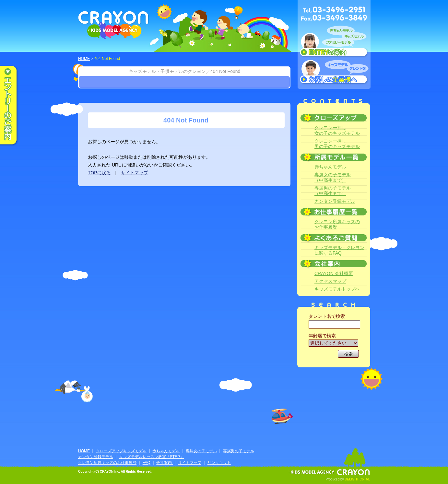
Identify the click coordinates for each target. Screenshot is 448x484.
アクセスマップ (330, 281)
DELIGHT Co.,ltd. (357, 479)
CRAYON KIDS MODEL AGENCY (114, 25)
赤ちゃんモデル (330, 167)
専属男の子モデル (239, 451)
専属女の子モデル (201, 451)
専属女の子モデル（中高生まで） (333, 177)
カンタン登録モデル (335, 201)
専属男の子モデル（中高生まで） (333, 191)
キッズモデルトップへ (337, 289)
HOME (84, 59)
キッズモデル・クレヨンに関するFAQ (339, 250)
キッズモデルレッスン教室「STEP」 (152, 457)
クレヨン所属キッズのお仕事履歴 (337, 224)
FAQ (147, 463)
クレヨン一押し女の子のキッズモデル (337, 130)
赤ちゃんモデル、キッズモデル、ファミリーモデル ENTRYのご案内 (334, 43)
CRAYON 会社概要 (334, 273)
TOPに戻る (99, 173)
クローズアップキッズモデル (121, 451)
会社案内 (165, 463)
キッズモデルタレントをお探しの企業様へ (334, 73)
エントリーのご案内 (13, 106)
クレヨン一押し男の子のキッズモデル (337, 144)
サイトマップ (135, 173)
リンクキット (219, 463)
